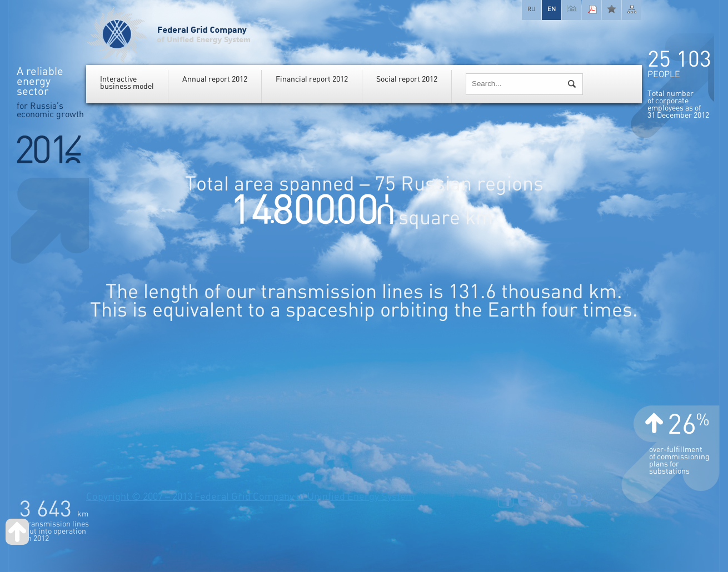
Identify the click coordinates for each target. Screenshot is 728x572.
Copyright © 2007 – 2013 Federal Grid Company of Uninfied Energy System (250, 497)
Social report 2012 (407, 79)
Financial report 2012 (312, 79)
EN (552, 9)
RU (532, 9)
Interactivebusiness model (127, 83)
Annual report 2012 (215, 79)
